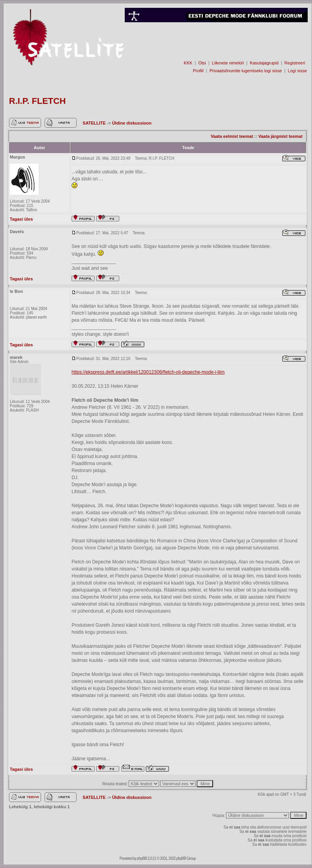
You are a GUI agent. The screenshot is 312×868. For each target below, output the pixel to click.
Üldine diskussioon (132, 123)
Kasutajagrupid (264, 63)
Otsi (202, 63)
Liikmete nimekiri (228, 63)
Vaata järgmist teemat (281, 136)
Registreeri (295, 63)
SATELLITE (95, 123)
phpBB (142, 858)
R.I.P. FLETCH (37, 101)
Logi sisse (297, 71)
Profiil (198, 71)
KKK (188, 63)
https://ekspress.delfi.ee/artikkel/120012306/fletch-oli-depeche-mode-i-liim (148, 372)
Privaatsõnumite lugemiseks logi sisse (246, 71)
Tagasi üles (21, 219)
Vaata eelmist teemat (232, 136)
